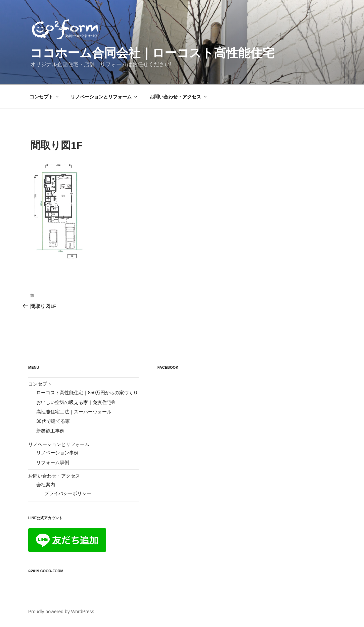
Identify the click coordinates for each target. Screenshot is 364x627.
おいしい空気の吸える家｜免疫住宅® (76, 402)
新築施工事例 (50, 431)
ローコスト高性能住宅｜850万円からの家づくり (87, 393)
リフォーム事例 (53, 462)
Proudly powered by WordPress (61, 612)
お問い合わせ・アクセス (178, 97)
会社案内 (46, 485)
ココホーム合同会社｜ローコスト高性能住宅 (152, 53)
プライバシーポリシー (68, 493)
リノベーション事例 (57, 453)
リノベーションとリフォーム (104, 97)
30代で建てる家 (53, 421)
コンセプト (44, 97)
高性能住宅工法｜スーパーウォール (74, 412)
